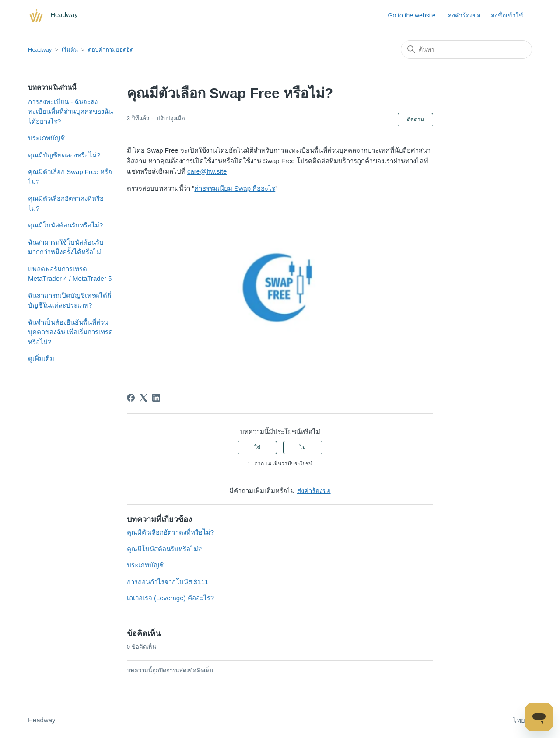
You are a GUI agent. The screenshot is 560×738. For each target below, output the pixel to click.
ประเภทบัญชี (46, 138)
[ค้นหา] (466, 49)
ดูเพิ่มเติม (41, 359)
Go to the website (412, 15)
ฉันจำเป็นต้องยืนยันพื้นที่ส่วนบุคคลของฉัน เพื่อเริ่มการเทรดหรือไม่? (70, 332)
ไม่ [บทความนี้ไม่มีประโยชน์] (303, 448)
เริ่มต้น (70, 50)
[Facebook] (131, 398)
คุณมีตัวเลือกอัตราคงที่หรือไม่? (66, 203)
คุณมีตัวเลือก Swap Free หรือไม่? (70, 177)
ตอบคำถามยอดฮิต (111, 50)
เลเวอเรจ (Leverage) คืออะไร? (170, 598)
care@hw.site (207, 171)
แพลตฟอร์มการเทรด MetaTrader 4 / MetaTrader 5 (70, 274)
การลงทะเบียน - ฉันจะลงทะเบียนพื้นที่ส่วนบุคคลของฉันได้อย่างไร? (70, 112)
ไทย (523, 720)
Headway (40, 50)
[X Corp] (143, 398)
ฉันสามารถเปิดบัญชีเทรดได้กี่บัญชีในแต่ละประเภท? (70, 301)
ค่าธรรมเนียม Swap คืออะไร (235, 188)
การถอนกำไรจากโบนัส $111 (168, 582)
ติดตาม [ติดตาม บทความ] (415, 119)
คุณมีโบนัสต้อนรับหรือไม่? (65, 225)
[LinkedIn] (156, 398)
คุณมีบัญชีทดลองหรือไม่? (64, 155)
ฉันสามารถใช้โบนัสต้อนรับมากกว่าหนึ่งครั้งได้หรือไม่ (66, 247)
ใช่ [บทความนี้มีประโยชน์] (257, 448)
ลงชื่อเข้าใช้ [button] (507, 15)
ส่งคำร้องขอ (464, 15)
